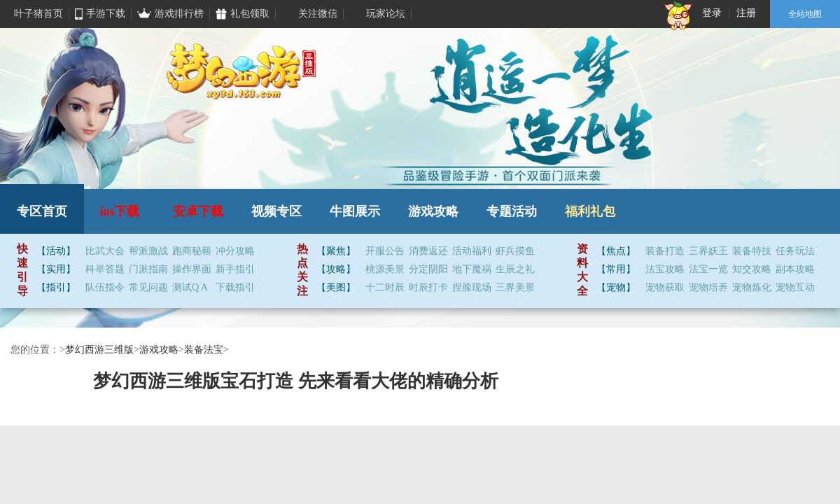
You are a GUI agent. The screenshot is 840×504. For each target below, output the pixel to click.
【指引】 (56, 287)
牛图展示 (355, 211)
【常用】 (616, 269)
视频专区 (276, 211)
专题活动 (512, 211)
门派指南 (148, 269)
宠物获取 (665, 288)
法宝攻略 (665, 269)
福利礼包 (590, 211)
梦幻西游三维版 (99, 350)
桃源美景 (385, 269)
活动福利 (472, 251)
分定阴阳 (428, 269)
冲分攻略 (235, 251)
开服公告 (385, 251)
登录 (712, 13)
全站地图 (805, 14)
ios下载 (119, 211)
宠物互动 (795, 288)
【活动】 (56, 251)
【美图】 (336, 287)
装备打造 (665, 251)
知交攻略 (752, 269)
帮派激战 (148, 251)
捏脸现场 (472, 288)
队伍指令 (105, 288)
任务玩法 (795, 251)
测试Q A (190, 288)
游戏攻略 (433, 211)
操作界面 (192, 269)
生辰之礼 (515, 269)
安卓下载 (198, 211)
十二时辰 (385, 288)
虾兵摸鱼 (515, 251)
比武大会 (105, 251)
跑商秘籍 (192, 251)
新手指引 (235, 269)
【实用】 (56, 269)
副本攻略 (795, 269)
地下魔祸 (472, 269)
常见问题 (148, 288)
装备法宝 (204, 350)
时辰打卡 (428, 288)
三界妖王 (708, 251)
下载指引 (235, 288)
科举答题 (105, 269)
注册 (746, 13)
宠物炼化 (752, 288)
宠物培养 (708, 288)
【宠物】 (616, 287)
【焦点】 (616, 251)
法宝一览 (708, 269)
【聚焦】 (336, 251)
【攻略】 (336, 269)
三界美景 (515, 288)
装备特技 (752, 251)
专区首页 (42, 211)
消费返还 (428, 251)
